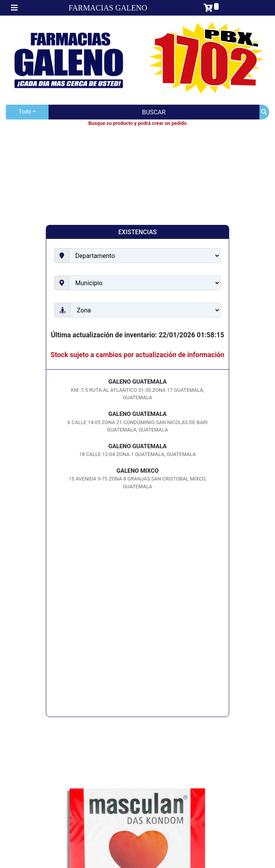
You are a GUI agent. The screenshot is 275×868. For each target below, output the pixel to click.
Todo (25, 112)
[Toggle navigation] (14, 8)
